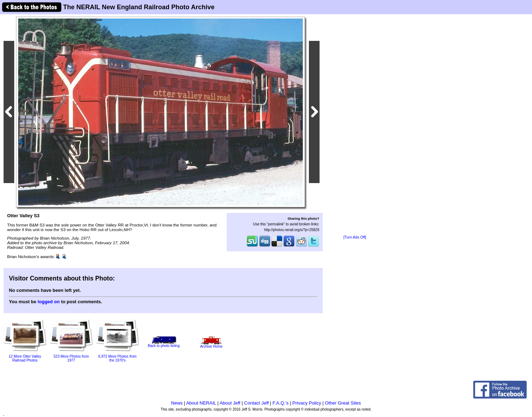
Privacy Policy (307, 403)
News (177, 403)
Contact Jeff (256, 403)
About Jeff (230, 403)
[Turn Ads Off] (355, 237)
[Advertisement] (355, 125)
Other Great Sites (343, 403)
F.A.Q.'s (281, 403)
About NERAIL (201, 403)
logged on (49, 302)
